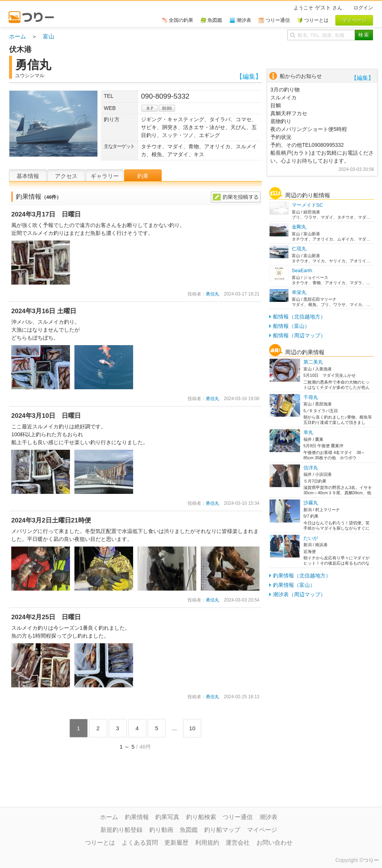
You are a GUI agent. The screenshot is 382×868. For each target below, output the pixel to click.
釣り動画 (161, 830)
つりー (371, 860)
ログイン (363, 8)
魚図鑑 (189, 830)
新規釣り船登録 (121, 830)
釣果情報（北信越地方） (302, 576)
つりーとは (100, 843)
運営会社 (238, 843)
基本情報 (28, 176)
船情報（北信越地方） (299, 317)
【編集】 (249, 77)
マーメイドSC (307, 205)
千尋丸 (311, 397)
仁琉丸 (299, 249)
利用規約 (207, 843)
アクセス (66, 176)
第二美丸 (313, 362)
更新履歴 (176, 843)
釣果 (143, 176)
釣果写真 (167, 817)
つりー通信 (238, 817)
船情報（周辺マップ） (299, 335)
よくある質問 (140, 843)
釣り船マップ (222, 830)
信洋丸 (311, 468)
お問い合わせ (274, 843)
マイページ (262, 830)
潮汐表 (268, 817)
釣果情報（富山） (294, 585)
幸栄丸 (299, 292)
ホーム (17, 36)
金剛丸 (299, 227)
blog (167, 108)
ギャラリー (105, 176)
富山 (49, 36)
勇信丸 (212, 294)
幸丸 (308, 432)
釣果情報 (137, 817)
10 (192, 728)
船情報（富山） (291, 326)
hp (150, 108)
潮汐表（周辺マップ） (299, 594)
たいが (311, 538)
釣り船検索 (201, 817)
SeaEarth (302, 270)
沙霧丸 (311, 503)
